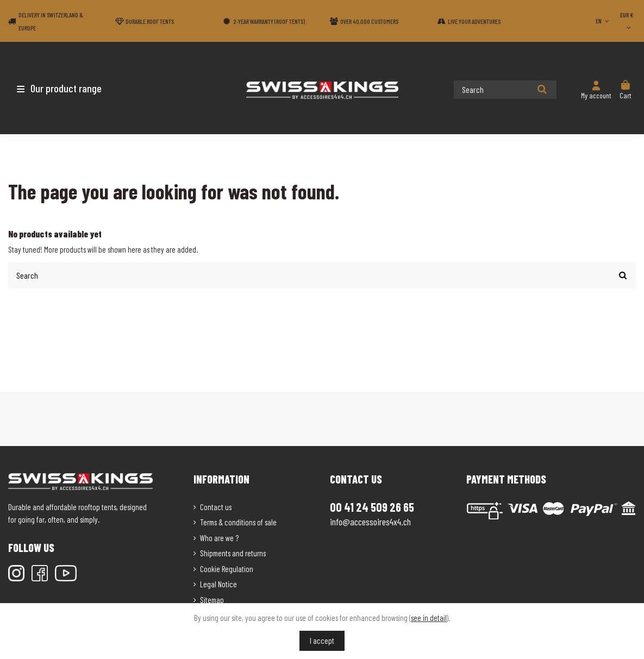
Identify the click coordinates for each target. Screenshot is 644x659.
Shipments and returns (233, 553)
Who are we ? (219, 537)
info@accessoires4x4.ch (370, 521)
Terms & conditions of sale (238, 522)
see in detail (429, 618)
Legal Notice (218, 583)
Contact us (216, 506)
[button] (72, 88)
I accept (322, 641)
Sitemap (212, 599)
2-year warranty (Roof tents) (269, 21)
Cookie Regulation (227, 568)
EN (603, 21)
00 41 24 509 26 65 (372, 506)
